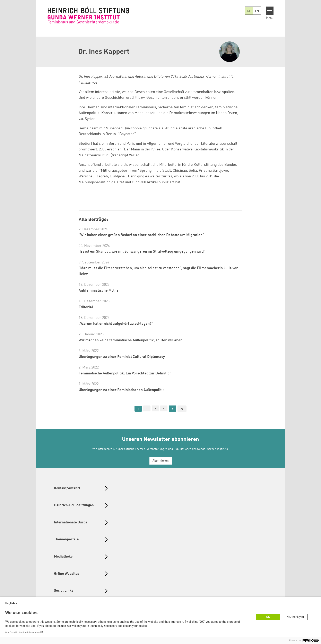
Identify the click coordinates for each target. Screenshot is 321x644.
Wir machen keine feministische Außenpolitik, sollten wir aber (130, 340)
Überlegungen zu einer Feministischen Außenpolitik (122, 390)
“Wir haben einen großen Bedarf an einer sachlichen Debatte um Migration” (141, 235)
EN (257, 11)
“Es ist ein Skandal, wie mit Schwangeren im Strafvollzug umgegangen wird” (142, 252)
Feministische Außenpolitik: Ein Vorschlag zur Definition (125, 373)
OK (268, 617)
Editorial (86, 307)
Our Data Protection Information (23, 633)
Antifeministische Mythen (100, 291)
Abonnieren (161, 461)
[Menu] (270, 11)
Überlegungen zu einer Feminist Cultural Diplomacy (122, 357)
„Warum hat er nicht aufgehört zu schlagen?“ (116, 324)
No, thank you (295, 617)
